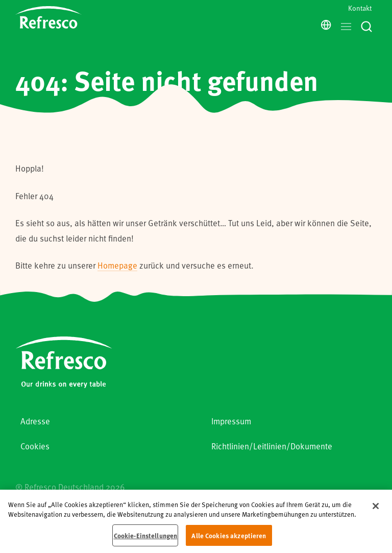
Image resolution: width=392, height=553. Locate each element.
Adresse (35, 421)
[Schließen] (376, 511)
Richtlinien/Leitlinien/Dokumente (272, 446)
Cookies (35, 446)
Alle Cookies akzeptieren (229, 540)
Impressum (231, 421)
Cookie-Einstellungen (146, 540)
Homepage (117, 265)
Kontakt (360, 8)
